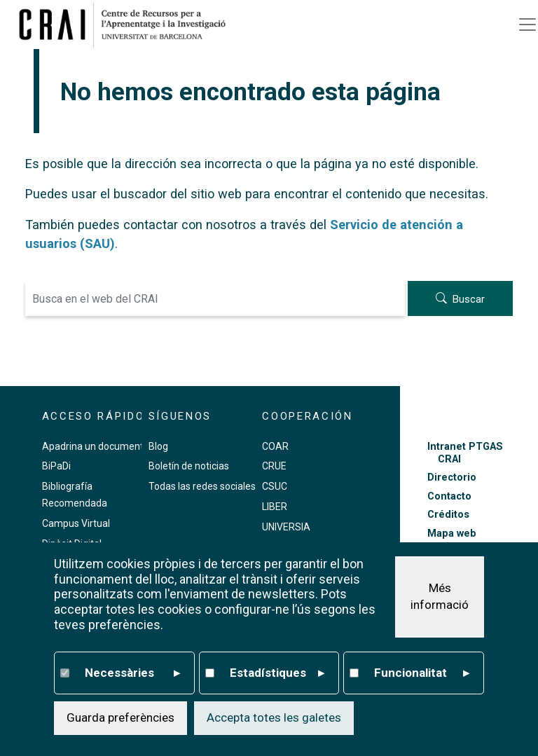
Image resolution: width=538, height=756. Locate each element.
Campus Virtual (76, 523)
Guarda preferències (120, 717)
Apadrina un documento (96, 446)
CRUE (274, 466)
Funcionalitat (422, 673)
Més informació (440, 596)
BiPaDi (56, 466)
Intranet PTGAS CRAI (465, 453)
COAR (275, 446)
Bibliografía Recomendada (75, 495)
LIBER (275, 507)
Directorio (452, 477)
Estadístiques (277, 673)
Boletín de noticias (189, 466)
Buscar (469, 300)
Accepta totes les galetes (274, 717)
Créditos (448, 515)
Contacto (449, 496)
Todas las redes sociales (202, 486)
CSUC (275, 486)
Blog (158, 446)
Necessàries (132, 673)
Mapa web (452, 534)
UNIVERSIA (286, 527)
